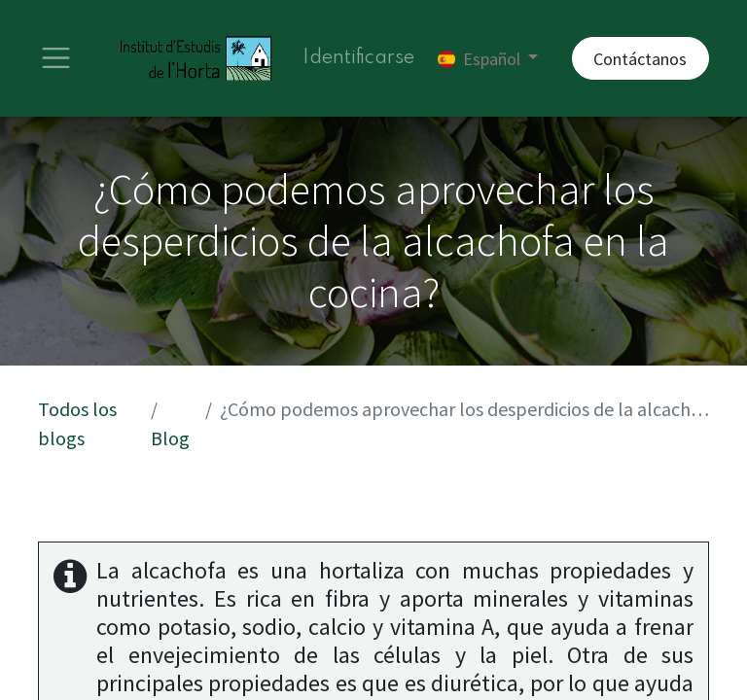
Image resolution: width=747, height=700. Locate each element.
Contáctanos (640, 59)
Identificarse (358, 58)
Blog (170, 438)
